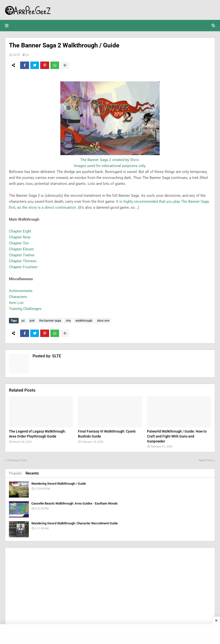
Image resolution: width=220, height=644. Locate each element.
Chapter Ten (19, 243)
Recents (32, 473)
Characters (18, 297)
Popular (15, 473)
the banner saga (50, 321)
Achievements (21, 291)
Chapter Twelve (22, 255)
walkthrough (84, 321)
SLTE (16, 55)
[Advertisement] (110, 586)
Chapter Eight (20, 231)
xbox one (103, 321)
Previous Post (17, 460)
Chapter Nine (20, 237)
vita (68, 321)
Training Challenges (25, 309)
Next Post (206, 460)
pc (28, 55)
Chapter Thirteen (23, 261)
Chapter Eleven (21, 249)
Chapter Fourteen (23, 267)
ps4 (32, 321)
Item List (16, 303)
